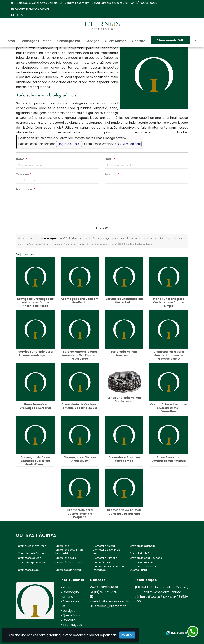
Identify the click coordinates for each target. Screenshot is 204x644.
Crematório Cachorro (143, 546)
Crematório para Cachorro (146, 558)
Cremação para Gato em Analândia (80, 300)
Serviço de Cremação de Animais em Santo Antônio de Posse (35, 302)
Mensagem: (25, 189)
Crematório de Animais (32, 553)
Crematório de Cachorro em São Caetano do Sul (80, 406)
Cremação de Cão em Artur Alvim (80, 459)
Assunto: (112, 174)
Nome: (22, 159)
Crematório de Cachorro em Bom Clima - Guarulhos (169, 408)
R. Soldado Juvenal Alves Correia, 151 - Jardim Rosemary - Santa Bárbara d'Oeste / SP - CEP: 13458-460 (161, 594)
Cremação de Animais (69, 570)
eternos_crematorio (108, 606)
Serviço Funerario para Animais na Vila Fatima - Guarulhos (80, 355)
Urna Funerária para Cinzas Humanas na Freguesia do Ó (169, 355)
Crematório (62, 546)
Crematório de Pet (66, 558)
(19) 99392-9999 (146, 3)
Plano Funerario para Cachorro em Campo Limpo (169, 302)
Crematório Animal (104, 546)
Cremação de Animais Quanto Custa (144, 568)
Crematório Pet (101, 562)
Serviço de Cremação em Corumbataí (124, 300)
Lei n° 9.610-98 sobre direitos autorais (132, 244)
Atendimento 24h (170, 40)
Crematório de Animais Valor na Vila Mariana (124, 512)
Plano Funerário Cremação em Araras (35, 406)
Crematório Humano (105, 558)
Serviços (92, 41)
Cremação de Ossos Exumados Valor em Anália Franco (35, 461)
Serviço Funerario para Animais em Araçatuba (35, 353)
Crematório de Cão (30, 558)
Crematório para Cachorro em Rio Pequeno (80, 513)
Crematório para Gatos (32, 562)
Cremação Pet (69, 41)
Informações (72, 624)
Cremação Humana (36, 41)
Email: (110, 159)
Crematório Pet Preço (142, 562)
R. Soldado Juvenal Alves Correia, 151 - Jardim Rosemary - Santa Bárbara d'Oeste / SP (71, 3)
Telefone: (24, 174)
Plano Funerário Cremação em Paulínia (169, 459)
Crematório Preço (28, 570)
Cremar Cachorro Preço (32, 546)
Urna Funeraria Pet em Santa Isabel (124, 399)
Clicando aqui (129, 144)
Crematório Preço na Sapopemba (124, 459)
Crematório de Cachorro (145, 553)
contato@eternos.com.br (32, 9)
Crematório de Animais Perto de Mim (69, 551)
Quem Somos (115, 41)
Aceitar (127, 635)
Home (10, 41)
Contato (139, 41)
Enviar (102, 228)
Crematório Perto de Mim (70, 562)
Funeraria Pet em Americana (124, 353)
